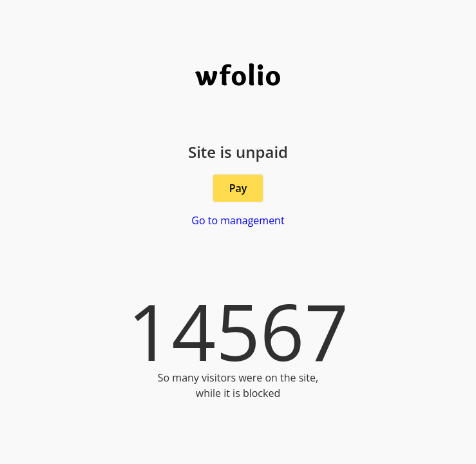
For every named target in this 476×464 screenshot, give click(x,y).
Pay (238, 188)
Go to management (238, 220)
